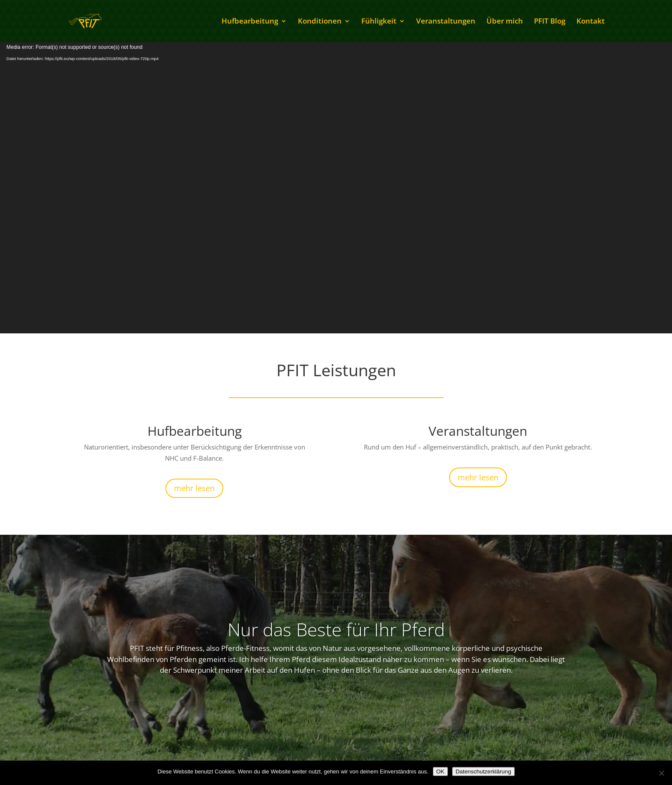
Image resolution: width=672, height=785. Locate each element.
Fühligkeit (379, 22)
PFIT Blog (550, 22)
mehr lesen (194, 488)
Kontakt (591, 22)
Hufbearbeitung (250, 22)
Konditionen (320, 22)
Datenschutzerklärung (483, 772)
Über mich (505, 22)
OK (440, 772)
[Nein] (661, 773)
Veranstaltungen (446, 22)
